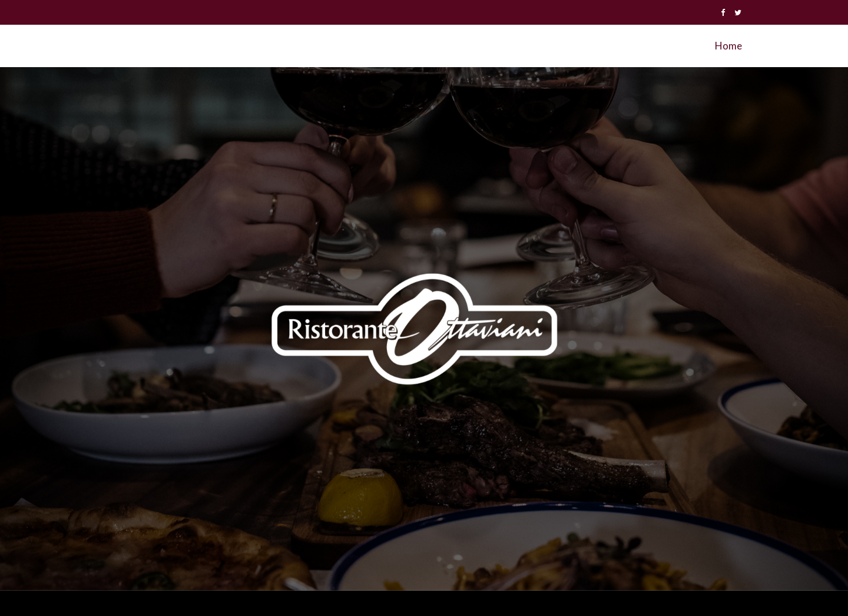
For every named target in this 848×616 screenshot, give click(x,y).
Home (728, 46)
